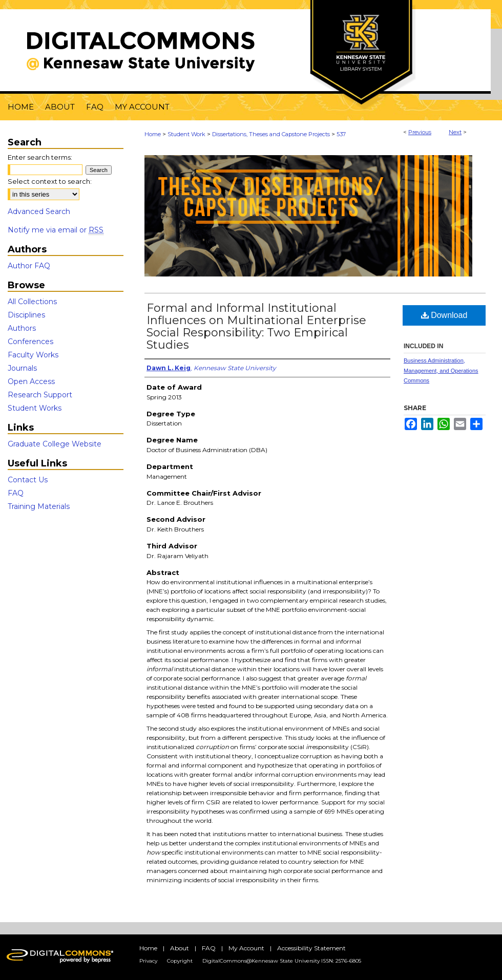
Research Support (40, 395)
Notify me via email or (56, 230)
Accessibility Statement (311, 948)
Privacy (148, 961)
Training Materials (39, 506)
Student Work (186, 134)
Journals (22, 368)
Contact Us (28, 480)
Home (153, 134)
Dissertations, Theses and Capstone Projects (271, 134)
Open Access (31, 381)
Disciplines (26, 315)
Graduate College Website (55, 444)
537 (341, 134)
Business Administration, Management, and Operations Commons (441, 371)
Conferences (30, 342)
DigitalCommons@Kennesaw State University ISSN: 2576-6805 (282, 961)
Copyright (180, 961)
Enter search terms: (40, 157)
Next (455, 132)
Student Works (35, 408)
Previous (420, 132)
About (180, 948)
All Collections (32, 302)
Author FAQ (29, 266)
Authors (22, 328)
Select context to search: (50, 181)
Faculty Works (33, 355)
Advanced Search (39, 211)
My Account (246, 948)
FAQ (16, 493)
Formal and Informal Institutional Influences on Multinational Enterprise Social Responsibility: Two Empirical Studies (256, 326)
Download (444, 315)
